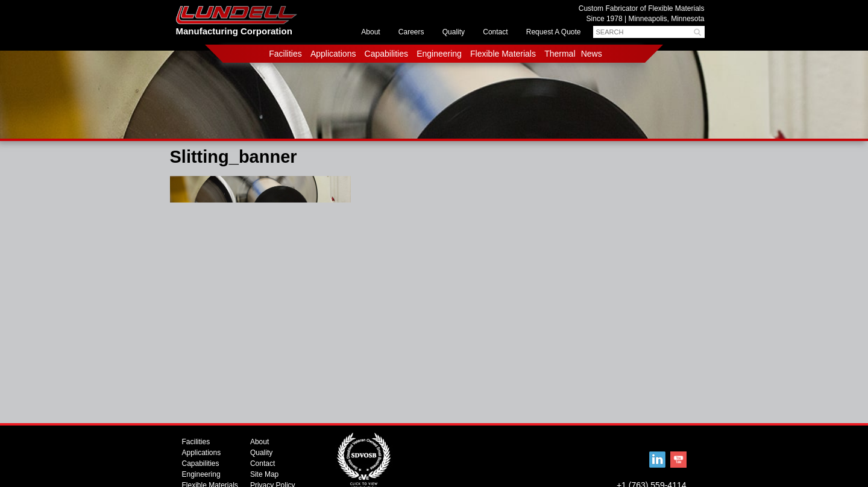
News (592, 54)
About (370, 32)
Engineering (439, 54)
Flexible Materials (503, 54)
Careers (411, 32)
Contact (495, 32)
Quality (454, 32)
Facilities (285, 54)
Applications (333, 54)
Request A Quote (554, 32)
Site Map (264, 474)
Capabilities (386, 54)
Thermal (560, 54)
